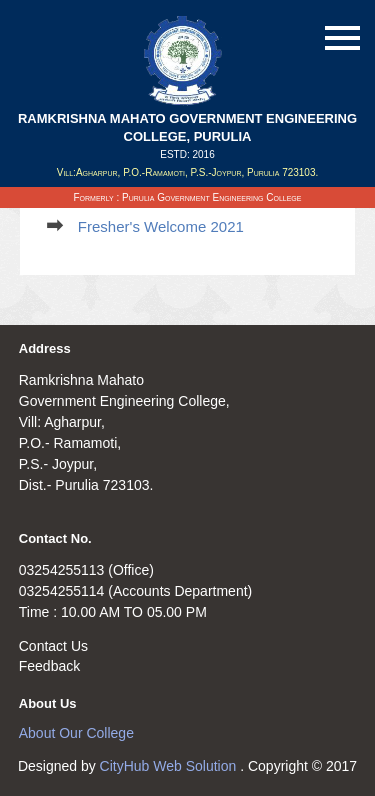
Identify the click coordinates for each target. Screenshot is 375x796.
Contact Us (53, 646)
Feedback (49, 666)
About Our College (76, 733)
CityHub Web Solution (170, 766)
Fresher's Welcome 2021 (161, 226)
